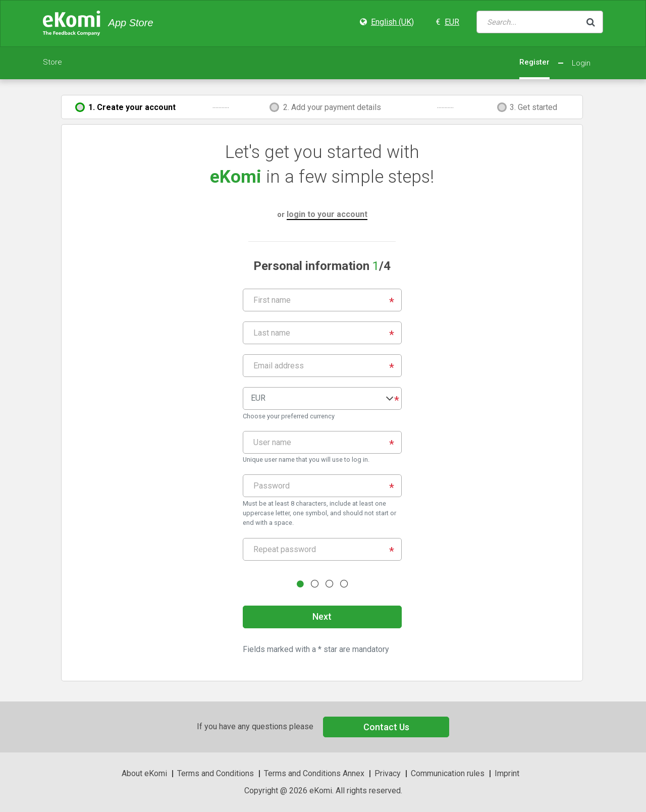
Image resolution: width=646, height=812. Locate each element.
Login (581, 63)
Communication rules (448, 773)
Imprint (507, 773)
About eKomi (144, 773)
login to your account (327, 214)
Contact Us (386, 727)
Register (534, 62)
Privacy (388, 773)
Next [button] (322, 616)
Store (52, 62)
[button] (322, 398)
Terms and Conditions (216, 773)
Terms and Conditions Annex (314, 773)
